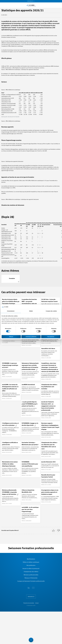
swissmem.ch (31, 1)
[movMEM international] (31, 388)
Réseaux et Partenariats (31, 578)
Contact (37, 603)
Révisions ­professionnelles (31, 575)
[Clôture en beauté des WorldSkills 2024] (31, 495)
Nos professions (31, 565)
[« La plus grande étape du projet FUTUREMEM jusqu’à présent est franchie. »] (31, 409)
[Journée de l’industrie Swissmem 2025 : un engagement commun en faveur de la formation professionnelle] (50, 410)
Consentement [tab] (11, 311)
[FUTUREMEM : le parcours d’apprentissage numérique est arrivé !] (11, 370)
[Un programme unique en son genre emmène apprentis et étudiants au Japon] (50, 496)
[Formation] (11, 279)
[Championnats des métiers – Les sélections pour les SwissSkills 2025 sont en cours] (50, 450)
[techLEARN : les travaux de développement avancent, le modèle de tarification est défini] (11, 392)
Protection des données (29, 603)
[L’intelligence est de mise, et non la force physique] (11, 429)
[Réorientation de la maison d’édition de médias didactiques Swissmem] (11, 469)
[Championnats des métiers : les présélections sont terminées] (50, 391)
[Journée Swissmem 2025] (50, 466)
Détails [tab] (31, 311)
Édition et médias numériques (31, 562)
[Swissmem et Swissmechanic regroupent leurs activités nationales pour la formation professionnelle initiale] (31, 371)
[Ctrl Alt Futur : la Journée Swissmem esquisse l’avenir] (50, 304)
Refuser (11, 337)
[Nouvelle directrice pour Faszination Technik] (50, 480)
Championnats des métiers (31, 572)
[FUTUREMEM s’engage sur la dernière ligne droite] (31, 428)
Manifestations (31, 559)
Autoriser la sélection (31, 337)
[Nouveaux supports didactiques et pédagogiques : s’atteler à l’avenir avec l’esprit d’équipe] (50, 430)
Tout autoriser (51, 337)
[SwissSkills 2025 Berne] (50, 353)
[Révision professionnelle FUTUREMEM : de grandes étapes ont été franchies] (11, 497)
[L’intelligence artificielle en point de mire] (11, 447)
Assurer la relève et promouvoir (31, 569)
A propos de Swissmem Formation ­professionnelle (31, 581)
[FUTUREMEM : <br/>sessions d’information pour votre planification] (31, 469)
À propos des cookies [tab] (51, 311)
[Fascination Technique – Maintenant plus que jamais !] (31, 447)
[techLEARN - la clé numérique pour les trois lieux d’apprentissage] (31, 514)
